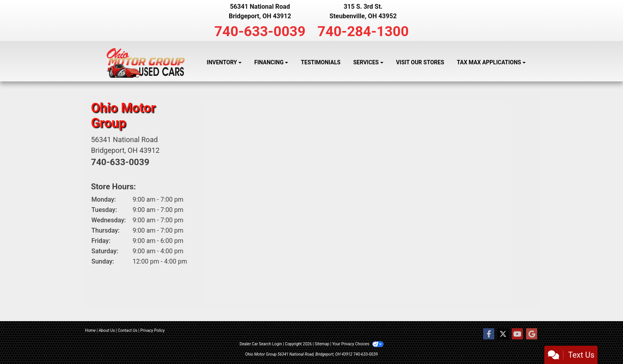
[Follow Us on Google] (532, 334)
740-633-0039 (260, 31)
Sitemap (322, 344)
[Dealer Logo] (146, 63)
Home (90, 330)
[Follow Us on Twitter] (503, 334)
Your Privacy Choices (358, 344)
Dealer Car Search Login (261, 344)
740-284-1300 (363, 31)
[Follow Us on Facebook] (489, 334)
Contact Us (128, 330)
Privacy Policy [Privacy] (153, 330)
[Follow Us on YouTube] (517, 334)
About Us (107, 330)
